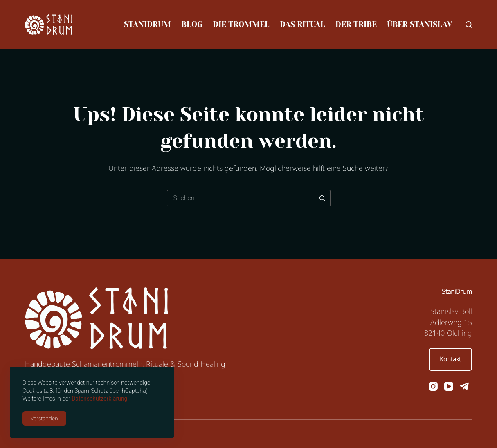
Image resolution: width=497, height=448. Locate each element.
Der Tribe (356, 25)
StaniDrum (147, 25)
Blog (192, 25)
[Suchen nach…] (241, 198)
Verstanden (44, 418)
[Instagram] (433, 386)
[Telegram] (464, 386)
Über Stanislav (420, 25)
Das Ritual (302, 25)
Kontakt (450, 359)
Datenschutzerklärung (99, 399)
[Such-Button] (322, 198)
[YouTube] (449, 386)
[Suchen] (469, 25)
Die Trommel (241, 25)
